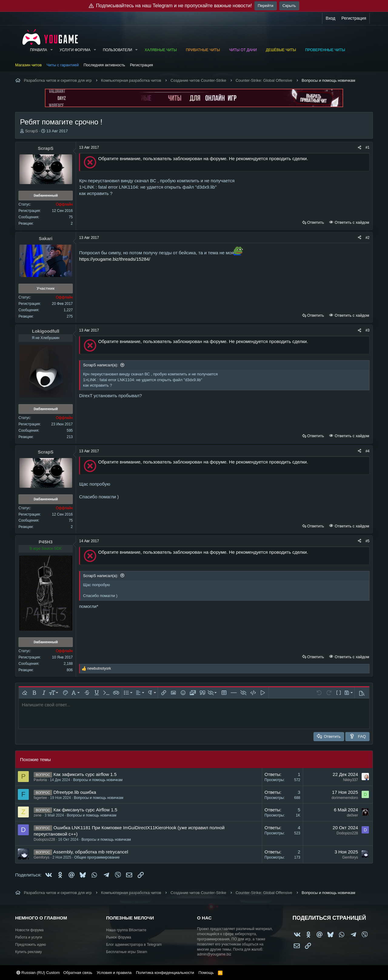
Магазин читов (28, 65)
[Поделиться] (360, 148)
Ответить (316, 222)
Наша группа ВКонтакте (126, 930)
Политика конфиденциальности (165, 973)
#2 (368, 238)
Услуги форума (75, 50)
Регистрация (142, 65)
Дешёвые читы (281, 50)
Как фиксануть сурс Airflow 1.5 (85, 810)
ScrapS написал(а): (101, 365)
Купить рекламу (28, 952)
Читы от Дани (243, 50)
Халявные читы (161, 50)
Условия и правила (114, 973)
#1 (368, 147)
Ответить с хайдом (351, 222)
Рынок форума (119, 937)
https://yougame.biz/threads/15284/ (115, 259)
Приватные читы (203, 50)
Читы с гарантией (63, 65)
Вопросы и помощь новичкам (98, 780)
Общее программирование (97, 857)
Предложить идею (31, 945)
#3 (368, 330)
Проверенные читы (325, 50)
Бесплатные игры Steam (127, 952)
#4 (368, 451)
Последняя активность (104, 65)
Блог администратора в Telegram (134, 945)
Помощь (206, 973)
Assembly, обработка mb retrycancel (90, 852)
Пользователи (118, 50)
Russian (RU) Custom (38, 973)
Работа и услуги (29, 937)
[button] (51, 50)
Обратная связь (78, 973)
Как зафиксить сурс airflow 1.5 (85, 774)
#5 (368, 541)
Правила (38, 50)
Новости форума (29, 930)
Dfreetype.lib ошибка (75, 792)
